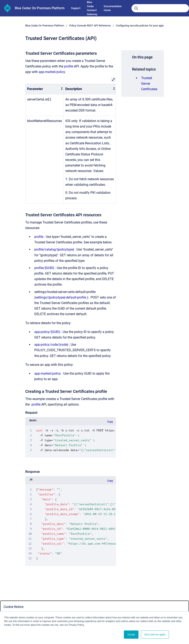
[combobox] (160, 8)
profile (69, 66)
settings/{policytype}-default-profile (61, 297)
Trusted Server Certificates (149, 84)
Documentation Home (113, 8)
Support (76, 8)
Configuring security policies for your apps (140, 26)
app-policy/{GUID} (47, 332)
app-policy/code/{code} (51, 345)
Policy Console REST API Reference (90, 26)
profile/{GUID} (44, 268)
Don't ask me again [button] (155, 635)
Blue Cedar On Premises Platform (40, 8)
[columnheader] (44, 89)
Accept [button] (131, 635)
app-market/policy (52, 72)
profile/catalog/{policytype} (54, 249)
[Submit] (136, 8)
